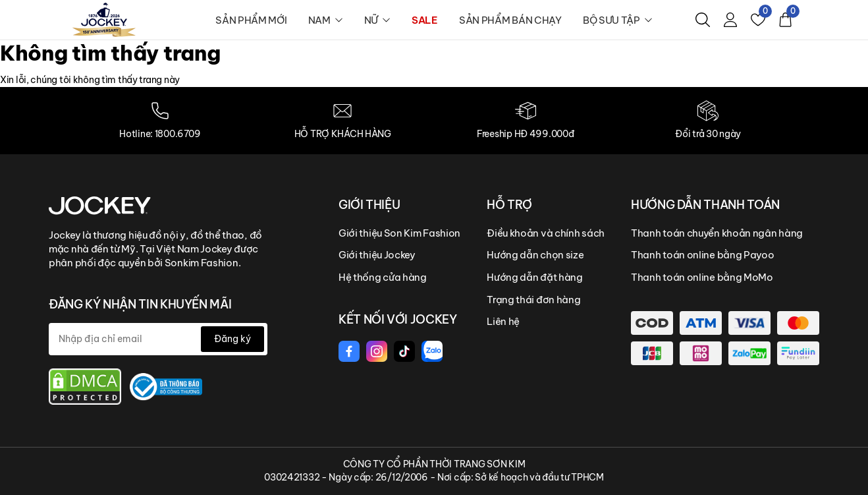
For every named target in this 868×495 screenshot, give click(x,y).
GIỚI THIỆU (369, 205)
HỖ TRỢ (509, 205)
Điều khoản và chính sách (546, 233)
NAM (326, 20)
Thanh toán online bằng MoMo (702, 277)
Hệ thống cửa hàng (383, 277)
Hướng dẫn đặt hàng (535, 277)
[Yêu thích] (758, 20)
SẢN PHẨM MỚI (251, 20)
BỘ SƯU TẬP (618, 20)
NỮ (377, 20)
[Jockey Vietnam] (100, 204)
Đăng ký (232, 339)
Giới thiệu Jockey (377, 255)
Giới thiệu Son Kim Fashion (399, 233)
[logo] (104, 19)
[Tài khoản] (730, 20)
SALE (425, 20)
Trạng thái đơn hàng (533, 300)
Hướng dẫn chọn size (535, 255)
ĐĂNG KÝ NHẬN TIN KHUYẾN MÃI (140, 304)
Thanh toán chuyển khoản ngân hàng (717, 233)
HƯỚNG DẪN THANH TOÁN (705, 205)
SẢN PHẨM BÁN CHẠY (510, 20)
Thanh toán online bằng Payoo (703, 255)
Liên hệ (503, 321)
